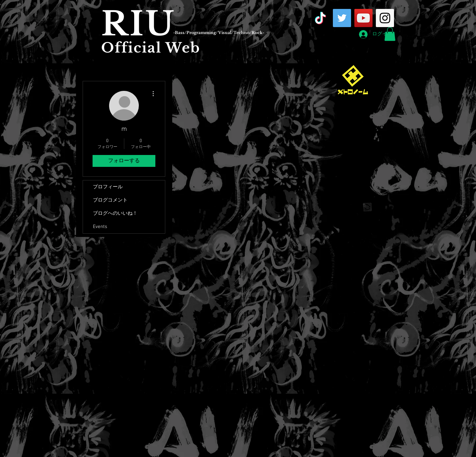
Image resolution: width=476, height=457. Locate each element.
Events (100, 227)
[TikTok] (320, 18)
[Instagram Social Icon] (385, 18)
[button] (390, 34)
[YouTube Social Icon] (363, 18)
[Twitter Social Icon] (342, 18)
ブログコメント (110, 200)
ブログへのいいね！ (115, 213)
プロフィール (108, 187)
